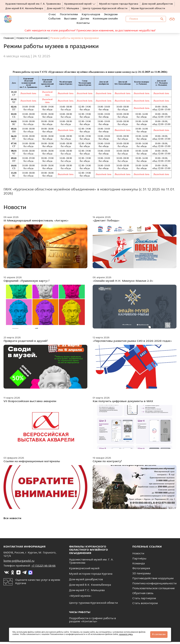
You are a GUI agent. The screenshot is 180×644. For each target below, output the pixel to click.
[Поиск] (162, 21)
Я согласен (159, 634)
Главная (9, 40)
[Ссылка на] (7, 575)
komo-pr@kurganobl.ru (19, 563)
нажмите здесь (126, 634)
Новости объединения (32, 40)
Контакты (89, 624)
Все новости (12, 520)
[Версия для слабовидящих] (172, 21)
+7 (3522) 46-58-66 (44, 568)
